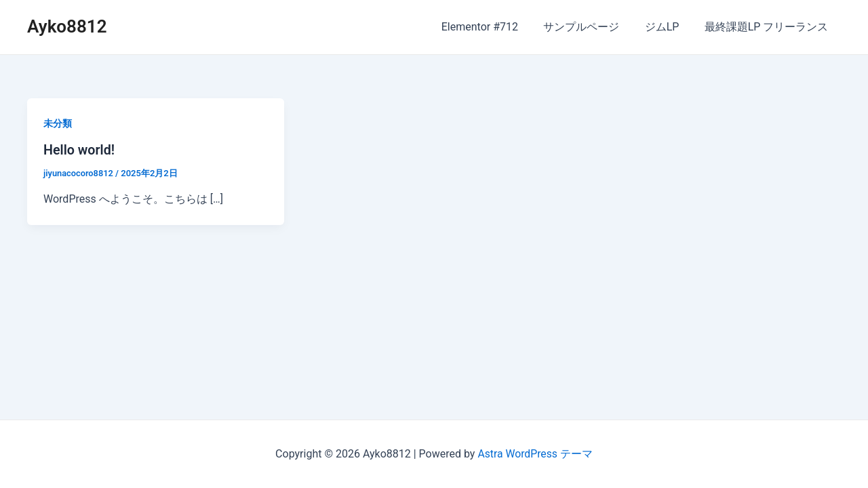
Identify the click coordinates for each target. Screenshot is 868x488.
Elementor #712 (492, 27)
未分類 (58, 123)
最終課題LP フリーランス (768, 27)
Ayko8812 (67, 26)
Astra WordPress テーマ (535, 454)
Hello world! (80, 150)
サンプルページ (591, 27)
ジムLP (668, 27)
